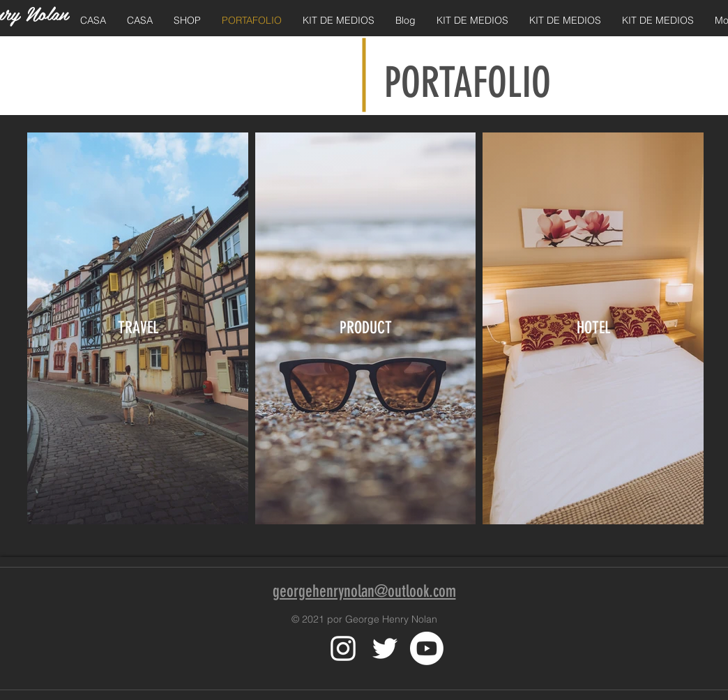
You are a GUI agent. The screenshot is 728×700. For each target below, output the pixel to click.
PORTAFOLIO (468, 83)
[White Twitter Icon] (385, 648)
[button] (187, 21)
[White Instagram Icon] (343, 648)
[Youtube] (427, 648)
